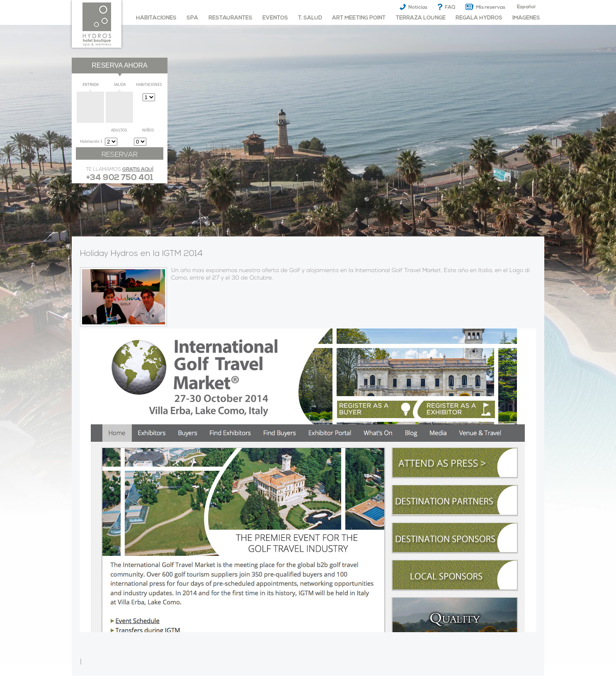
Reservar (120, 155)
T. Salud (310, 18)
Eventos (275, 18)
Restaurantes (230, 18)
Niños (148, 130)
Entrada (91, 84)
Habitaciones (149, 84)
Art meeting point (359, 18)
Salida (120, 84)
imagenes (526, 18)
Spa (192, 18)
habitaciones (156, 18)
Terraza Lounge (421, 18)
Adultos (119, 130)
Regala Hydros (479, 18)
